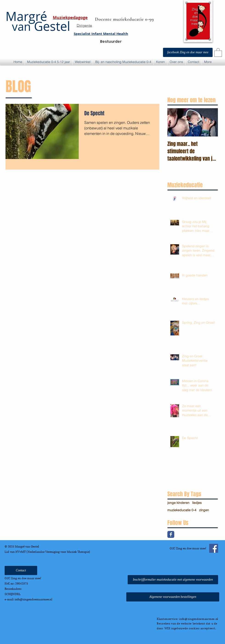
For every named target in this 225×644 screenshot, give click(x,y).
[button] (218, 52)
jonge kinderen (178, 503)
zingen (204, 510)
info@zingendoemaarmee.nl (34, 599)
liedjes (197, 503)
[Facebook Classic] (171, 534)
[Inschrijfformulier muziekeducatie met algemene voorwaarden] (173, 580)
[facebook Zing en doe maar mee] (188, 52)
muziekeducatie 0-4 (182, 510)
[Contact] (21, 570)
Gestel (38, 26)
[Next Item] (211, 123)
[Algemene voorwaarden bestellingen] (173, 597)
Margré (26, 16)
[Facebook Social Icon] (214, 548)
